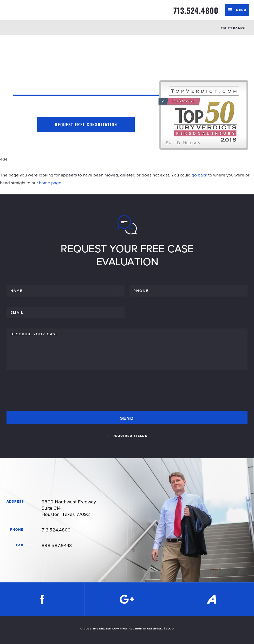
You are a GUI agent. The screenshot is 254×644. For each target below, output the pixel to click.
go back (199, 175)
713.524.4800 (196, 10)
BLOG (170, 629)
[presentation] (46, 393)
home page (50, 183)
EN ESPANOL (234, 28)
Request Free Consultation (86, 124)
